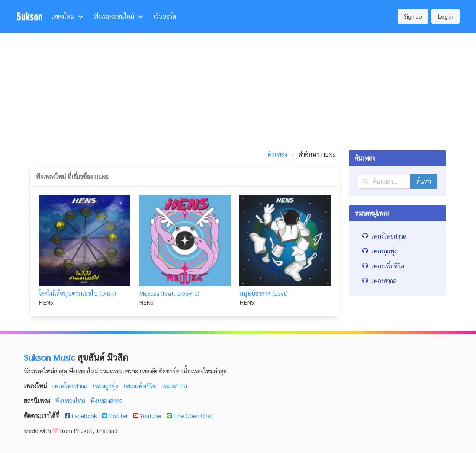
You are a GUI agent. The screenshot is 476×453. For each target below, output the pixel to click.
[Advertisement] (238, 88)
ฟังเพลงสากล (107, 401)
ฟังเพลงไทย (71, 401)
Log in (446, 16)
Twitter (116, 416)
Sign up (413, 16)
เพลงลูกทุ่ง (106, 386)
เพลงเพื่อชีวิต (141, 386)
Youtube (148, 416)
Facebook (82, 416)
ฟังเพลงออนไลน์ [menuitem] (114, 16)
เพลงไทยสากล (70, 386)
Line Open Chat (190, 416)
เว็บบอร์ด (165, 16)
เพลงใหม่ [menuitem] (63, 16)
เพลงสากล (174, 386)
